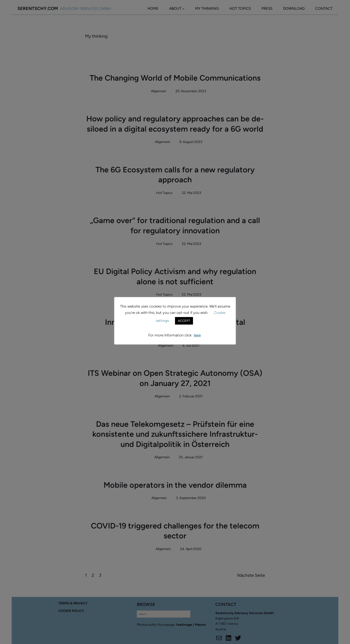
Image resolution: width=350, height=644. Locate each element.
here (197, 335)
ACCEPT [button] (184, 321)
